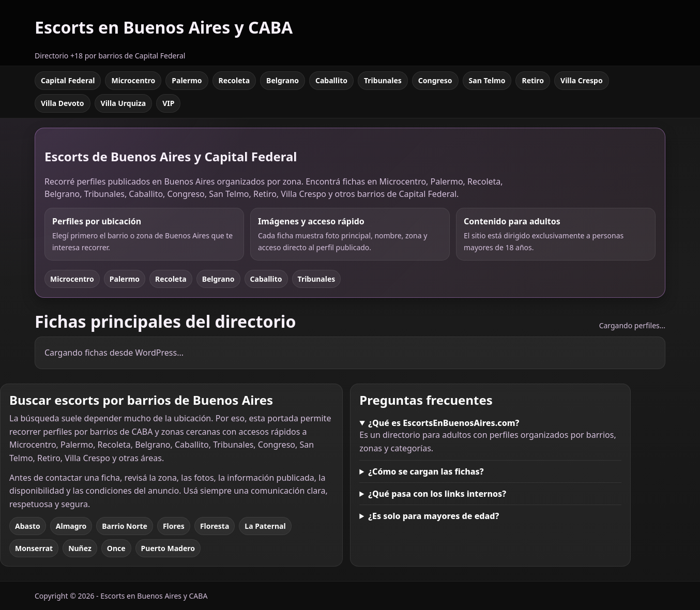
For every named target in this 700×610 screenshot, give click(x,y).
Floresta (215, 526)
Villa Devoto (63, 103)
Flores (174, 526)
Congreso (435, 80)
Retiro (533, 80)
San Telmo (487, 80)
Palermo (187, 80)
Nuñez (80, 548)
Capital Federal (68, 80)
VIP (168, 103)
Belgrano (283, 80)
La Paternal (265, 526)
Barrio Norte (125, 526)
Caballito (331, 80)
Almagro (71, 526)
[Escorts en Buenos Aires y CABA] (164, 33)
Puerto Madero (168, 548)
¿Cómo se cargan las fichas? (426, 471)
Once (116, 548)
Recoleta (234, 80)
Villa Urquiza (124, 103)
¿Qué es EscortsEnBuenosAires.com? (444, 423)
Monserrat (34, 548)
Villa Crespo (582, 80)
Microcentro (133, 80)
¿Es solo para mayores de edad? (433, 516)
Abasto (28, 526)
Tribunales (383, 80)
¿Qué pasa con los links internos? (437, 494)
